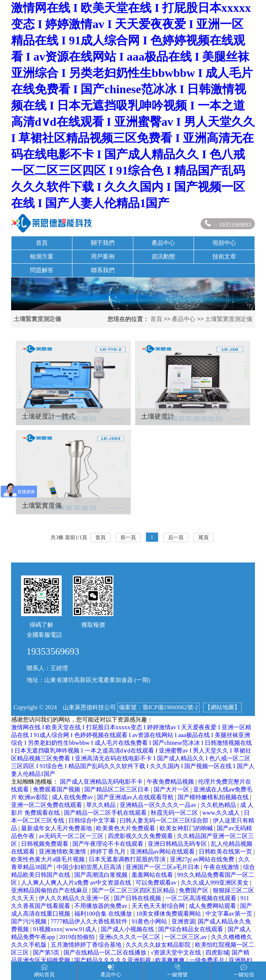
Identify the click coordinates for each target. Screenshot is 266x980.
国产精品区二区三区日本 (117, 789)
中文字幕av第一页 (230, 914)
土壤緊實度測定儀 (229, 319)
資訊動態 (163, 256)
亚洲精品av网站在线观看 (163, 851)
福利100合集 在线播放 (104, 914)
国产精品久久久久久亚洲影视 (113, 960)
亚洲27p (180, 859)
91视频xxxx (48, 929)
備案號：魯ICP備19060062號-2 (158, 707)
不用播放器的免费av (101, 906)
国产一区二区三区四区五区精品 (134, 890)
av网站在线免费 (214, 859)
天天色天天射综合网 (159, 906)
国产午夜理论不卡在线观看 (109, 844)
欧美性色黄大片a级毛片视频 (49, 859)
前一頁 (128, 538)
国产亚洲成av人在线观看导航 (136, 797)
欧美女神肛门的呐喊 (187, 828)
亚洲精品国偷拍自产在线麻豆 (50, 890)
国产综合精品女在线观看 (191, 929)
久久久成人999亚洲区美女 (215, 883)
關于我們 (103, 243)
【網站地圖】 (222, 707)
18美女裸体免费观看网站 (169, 914)
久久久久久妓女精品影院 (159, 945)
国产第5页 (47, 952)
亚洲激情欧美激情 (63, 851)
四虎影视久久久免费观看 (141, 836)
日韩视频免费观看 (45, 844)
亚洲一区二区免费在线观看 (47, 805)
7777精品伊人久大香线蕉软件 (90, 921)
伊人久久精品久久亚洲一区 (75, 898)
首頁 (42, 243)
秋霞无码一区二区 (175, 813)
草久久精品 (102, 805)
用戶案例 (103, 256)
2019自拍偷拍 (78, 937)
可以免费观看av (157, 883)
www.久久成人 (222, 813)
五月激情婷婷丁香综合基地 (87, 945)
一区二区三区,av (186, 937)
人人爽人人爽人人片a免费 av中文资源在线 (77, 883)
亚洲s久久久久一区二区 (130, 937)
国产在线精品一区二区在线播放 (106, 952)
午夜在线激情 (222, 867)
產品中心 (163, 243)
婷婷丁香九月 (109, 851)
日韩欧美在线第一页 (226, 851)
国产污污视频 (30, 921)
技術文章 (224, 256)
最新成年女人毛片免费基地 (57, 828)
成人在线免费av (73, 797)
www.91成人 (82, 929)
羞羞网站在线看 (153, 875)
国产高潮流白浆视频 (102, 875)
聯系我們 (103, 270)
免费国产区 (194, 890)
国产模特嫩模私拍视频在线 (214, 797)
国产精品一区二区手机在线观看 (106, 813)
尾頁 (204, 538)
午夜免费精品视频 (171, 782)
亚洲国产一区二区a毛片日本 (163, 867)
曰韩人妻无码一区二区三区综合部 (165, 820)
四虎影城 (217, 952)
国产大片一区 (172, 789)
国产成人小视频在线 (128, 929)
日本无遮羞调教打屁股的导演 (128, 859)
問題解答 (42, 270)
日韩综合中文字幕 (93, 820)
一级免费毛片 (208, 960)
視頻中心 (224, 243)
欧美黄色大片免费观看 (126, 828)
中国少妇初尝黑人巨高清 (90, 867)
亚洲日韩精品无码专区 (178, 844)
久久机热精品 (219, 805)
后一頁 (176, 538)
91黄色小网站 (150, 921)
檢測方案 (42, 256)
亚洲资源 (183, 921)
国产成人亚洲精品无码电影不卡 (102, 782)
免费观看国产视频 (57, 789)
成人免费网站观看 (213, 906)
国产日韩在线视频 (138, 898)
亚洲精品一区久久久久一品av (159, 805)
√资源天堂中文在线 (177, 952)
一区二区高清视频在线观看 (202, 898)
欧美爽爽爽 (171, 960)
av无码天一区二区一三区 (72, 836)
